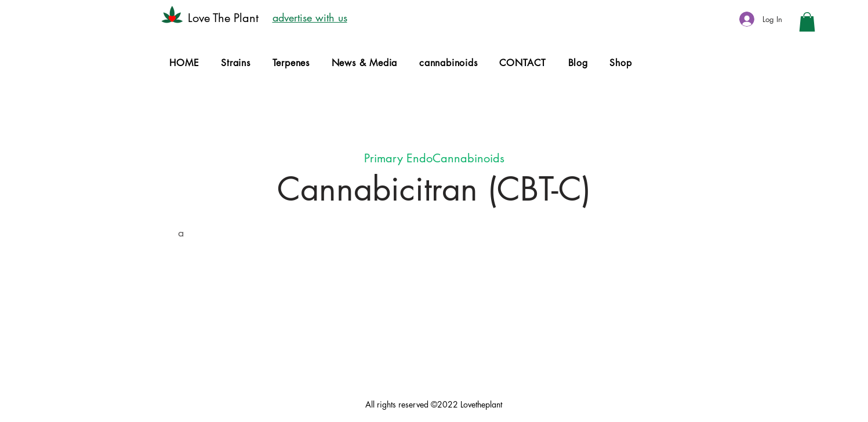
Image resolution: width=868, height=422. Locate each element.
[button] (807, 22)
